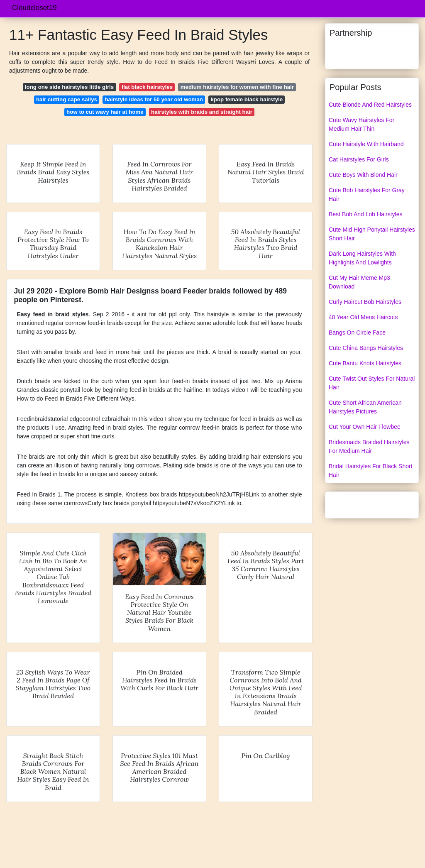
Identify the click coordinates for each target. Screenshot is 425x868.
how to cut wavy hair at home (105, 112)
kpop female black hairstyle (247, 99)
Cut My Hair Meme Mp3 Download (359, 282)
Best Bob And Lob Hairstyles (365, 214)
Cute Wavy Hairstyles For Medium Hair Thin (361, 124)
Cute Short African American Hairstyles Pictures (365, 407)
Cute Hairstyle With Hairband (366, 144)
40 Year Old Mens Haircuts (363, 317)
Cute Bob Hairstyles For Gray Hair (367, 194)
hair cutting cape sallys (67, 99)
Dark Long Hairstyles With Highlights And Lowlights (362, 258)
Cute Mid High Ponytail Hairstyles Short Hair (372, 234)
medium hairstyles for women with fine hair (237, 87)
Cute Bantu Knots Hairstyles (365, 363)
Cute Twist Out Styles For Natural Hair (372, 383)
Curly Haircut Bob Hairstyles (365, 302)
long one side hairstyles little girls (69, 87)
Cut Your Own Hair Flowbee (365, 427)
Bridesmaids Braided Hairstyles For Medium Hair (369, 446)
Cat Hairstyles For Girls (359, 159)
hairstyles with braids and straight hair (202, 112)
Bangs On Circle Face (357, 333)
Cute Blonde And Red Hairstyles (370, 105)
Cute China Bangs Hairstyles (366, 348)
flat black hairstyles (147, 87)
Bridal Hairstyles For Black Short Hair (371, 471)
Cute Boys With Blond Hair (363, 175)
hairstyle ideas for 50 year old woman (154, 99)
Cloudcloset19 (34, 8)
